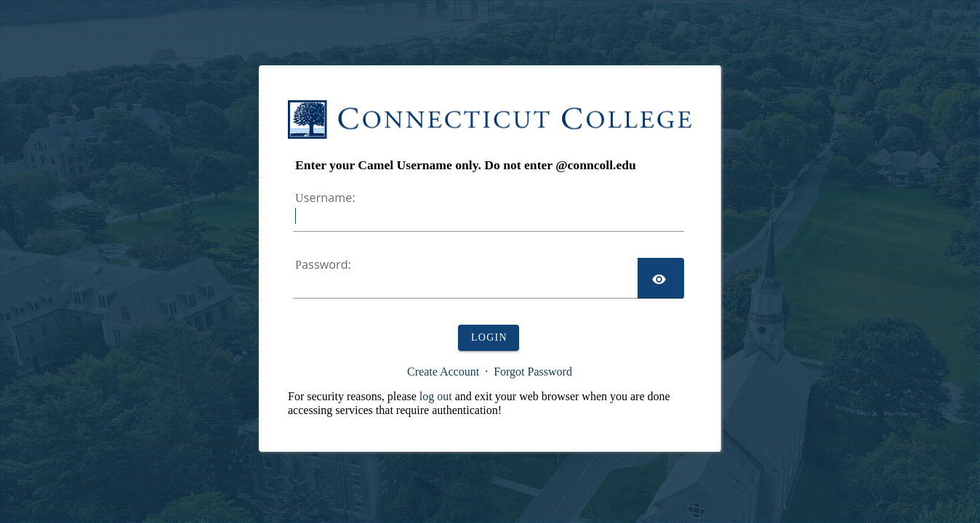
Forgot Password (533, 372)
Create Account (443, 372)
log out (436, 396)
